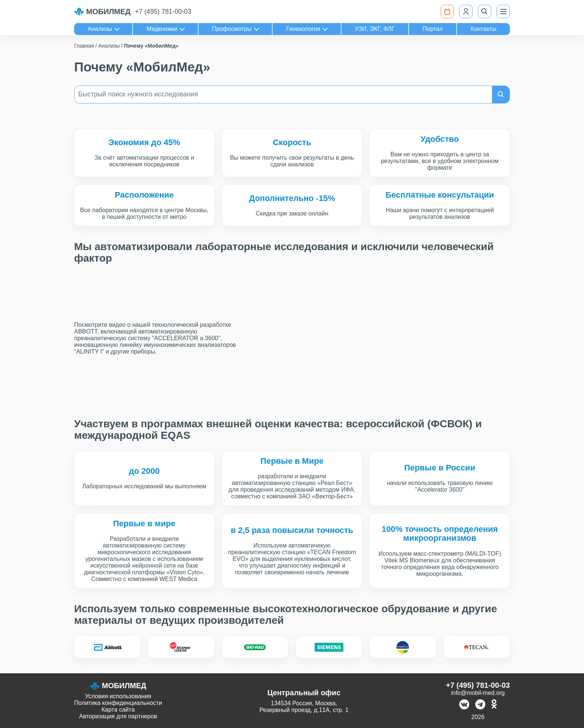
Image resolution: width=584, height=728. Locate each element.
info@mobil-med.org (478, 693)
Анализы (100, 29)
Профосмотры (232, 29)
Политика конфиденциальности (118, 703)
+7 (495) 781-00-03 (163, 12)
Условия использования (118, 696)
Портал (433, 29)
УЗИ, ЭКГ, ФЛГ (375, 29)
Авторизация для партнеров (118, 716)
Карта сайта (118, 710)
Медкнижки (162, 29)
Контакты (484, 29)
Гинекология (303, 29)
